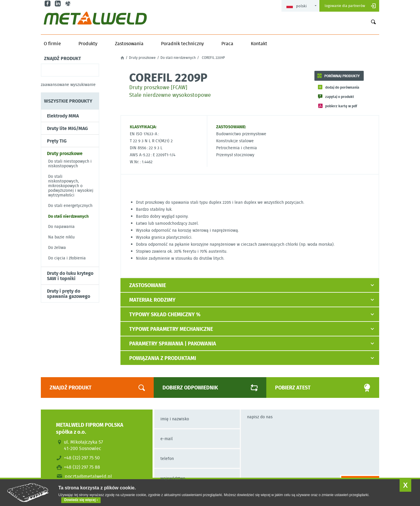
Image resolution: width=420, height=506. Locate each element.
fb (48, 4)
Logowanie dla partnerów (345, 6)
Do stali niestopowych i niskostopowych (70, 164)
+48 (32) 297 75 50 (82, 458)
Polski (297, 6)
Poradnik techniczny (182, 43)
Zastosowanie (148, 285)
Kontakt (259, 43)
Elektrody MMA (63, 116)
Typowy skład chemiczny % (165, 314)
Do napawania (61, 226)
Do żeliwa (57, 247)
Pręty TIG (57, 141)
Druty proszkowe (65, 153)
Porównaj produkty (342, 76)
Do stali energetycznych (70, 205)
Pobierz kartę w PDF (341, 106)
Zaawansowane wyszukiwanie (68, 85)
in (58, 4)
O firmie (52, 43)
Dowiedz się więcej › (81, 500)
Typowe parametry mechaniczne (171, 329)
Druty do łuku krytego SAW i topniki (70, 276)
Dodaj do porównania (342, 87)
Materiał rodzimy (152, 300)
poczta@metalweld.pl (88, 476)
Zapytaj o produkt (340, 96)
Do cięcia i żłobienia (67, 258)
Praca (227, 43)
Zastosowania (129, 43)
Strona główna (122, 58)
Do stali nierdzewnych (68, 216)
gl (69, 4)
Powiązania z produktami (163, 358)
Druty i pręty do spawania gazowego (69, 294)
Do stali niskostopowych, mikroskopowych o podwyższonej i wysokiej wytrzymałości (71, 186)
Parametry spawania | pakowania (173, 343)
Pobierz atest (316, 388)
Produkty (88, 43)
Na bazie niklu (61, 237)
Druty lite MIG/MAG (67, 128)
